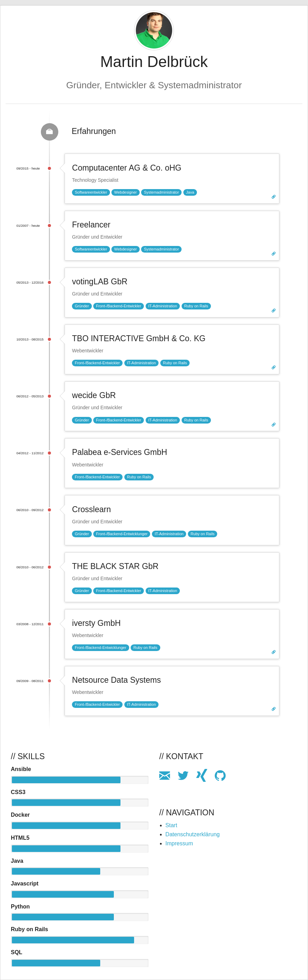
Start (171, 825)
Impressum (179, 843)
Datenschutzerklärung (193, 834)
